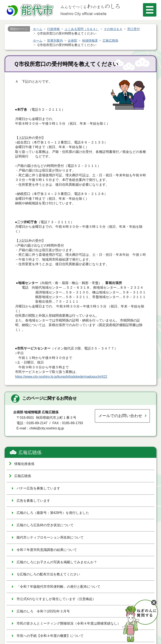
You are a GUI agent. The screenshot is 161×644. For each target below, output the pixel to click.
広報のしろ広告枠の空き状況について (45, 525)
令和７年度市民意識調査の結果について (47, 550)
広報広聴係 (30, 453)
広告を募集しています (33, 501)
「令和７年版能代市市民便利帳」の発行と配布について (58, 587)
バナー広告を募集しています (38, 488)
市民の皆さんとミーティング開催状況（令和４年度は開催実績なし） (69, 623)
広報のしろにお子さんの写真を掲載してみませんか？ (57, 562)
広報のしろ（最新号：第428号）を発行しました (53, 513)
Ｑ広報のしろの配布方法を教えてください (48, 574)
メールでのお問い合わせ (120, 416)
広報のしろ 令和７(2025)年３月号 (43, 611)
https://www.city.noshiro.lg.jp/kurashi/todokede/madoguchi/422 (61, 377)
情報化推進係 (24, 464)
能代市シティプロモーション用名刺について (50, 537)
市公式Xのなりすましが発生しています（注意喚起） (56, 599)
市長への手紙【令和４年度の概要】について (50, 636)
